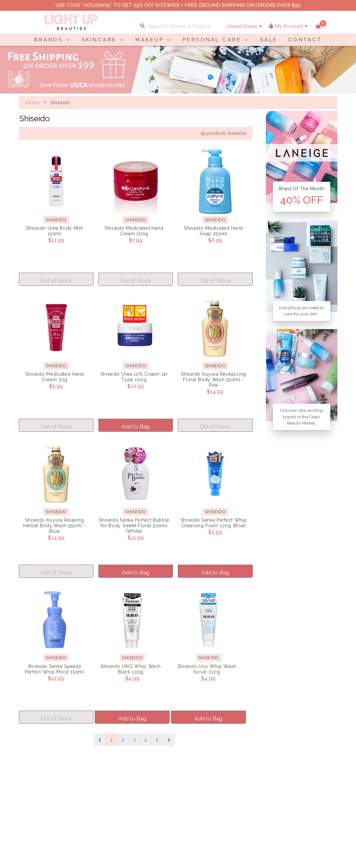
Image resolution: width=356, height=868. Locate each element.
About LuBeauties (90, 769)
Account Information (142, 796)
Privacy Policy (86, 776)
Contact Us (27, 783)
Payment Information (38, 776)
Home (33, 103)
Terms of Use (85, 783)
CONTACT (305, 40)
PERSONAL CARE (212, 40)
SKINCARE (99, 40)
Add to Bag (136, 404)
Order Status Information (147, 789)
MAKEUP (150, 40)
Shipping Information (142, 783)
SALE (269, 40)
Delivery (24, 769)
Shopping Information (143, 769)
